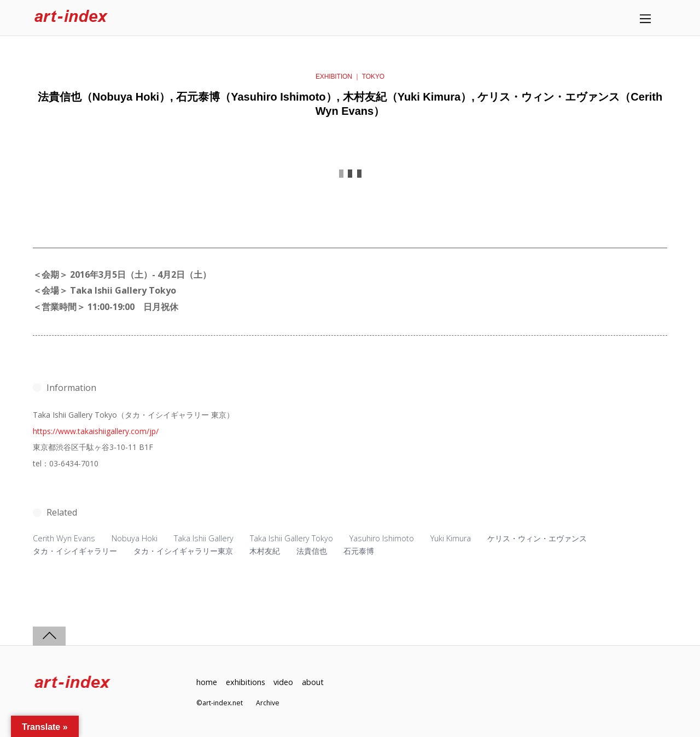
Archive (268, 703)
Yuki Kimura (451, 538)
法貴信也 (312, 551)
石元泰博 (359, 551)
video (283, 682)
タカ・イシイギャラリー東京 (183, 551)
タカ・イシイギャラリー (75, 551)
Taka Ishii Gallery (204, 538)
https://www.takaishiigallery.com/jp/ (96, 431)
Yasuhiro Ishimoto (382, 538)
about (313, 682)
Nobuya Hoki (135, 538)
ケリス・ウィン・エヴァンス (537, 538)
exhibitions (246, 682)
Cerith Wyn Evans (64, 538)
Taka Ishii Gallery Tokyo (291, 538)
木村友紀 (265, 551)
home (207, 682)
